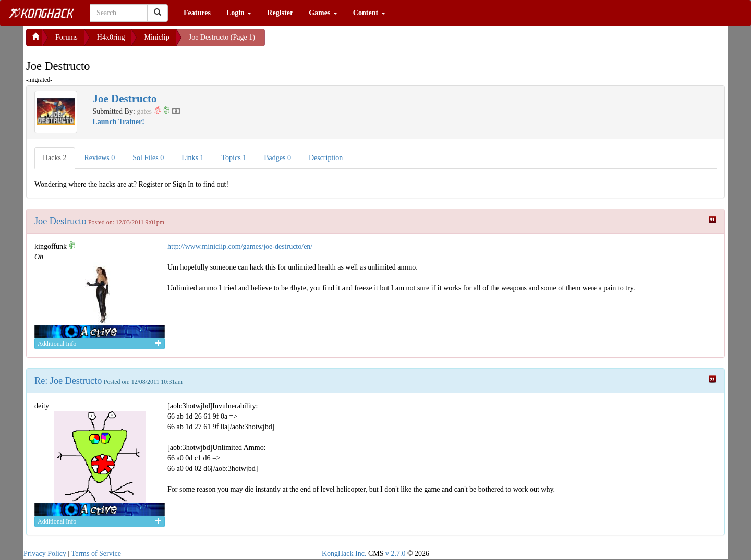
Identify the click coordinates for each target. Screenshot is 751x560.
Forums (66, 37)
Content (369, 13)
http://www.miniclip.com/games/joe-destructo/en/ (240, 246)
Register (280, 13)
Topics (234, 158)
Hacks (55, 158)
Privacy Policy (45, 553)
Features (197, 13)
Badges (277, 158)
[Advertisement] (348, 42)
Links (192, 158)
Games (323, 13)
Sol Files (148, 158)
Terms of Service (96, 553)
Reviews (100, 158)
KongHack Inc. (344, 553)
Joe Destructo (60, 221)
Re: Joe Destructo (68, 381)
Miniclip (156, 37)
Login (239, 13)
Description (326, 158)
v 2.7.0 (396, 553)
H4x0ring (111, 37)
